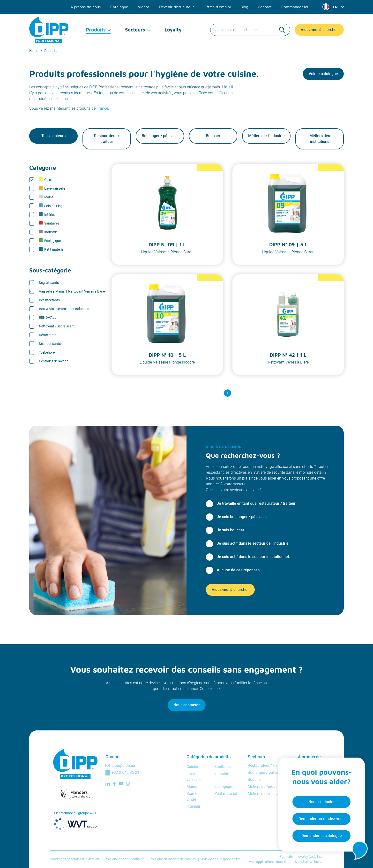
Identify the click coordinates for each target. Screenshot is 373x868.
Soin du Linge (52, 206)
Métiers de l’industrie (266, 136)
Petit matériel (52, 249)
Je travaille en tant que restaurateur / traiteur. (257, 503)
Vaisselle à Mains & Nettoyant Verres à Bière (72, 291)
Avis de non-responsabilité (221, 859)
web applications (262, 862)
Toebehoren (48, 352)
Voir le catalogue (323, 74)
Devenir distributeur (177, 7)
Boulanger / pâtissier (160, 136)
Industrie (48, 232)
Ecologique (50, 241)
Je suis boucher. (231, 530)
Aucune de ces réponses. (239, 570)
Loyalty (173, 29)
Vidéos (144, 7)
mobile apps (285, 862)
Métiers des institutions (320, 139)
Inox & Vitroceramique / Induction (64, 309)
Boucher (213, 136)
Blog (244, 7)
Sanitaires (49, 223)
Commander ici (295, 7)
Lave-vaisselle (52, 188)
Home (34, 51)
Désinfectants (49, 300)
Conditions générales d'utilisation (75, 859)
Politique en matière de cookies (173, 859)
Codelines (316, 857)
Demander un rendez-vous (321, 818)
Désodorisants (50, 344)
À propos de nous (86, 7)
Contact (265, 7)
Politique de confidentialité (124, 859)
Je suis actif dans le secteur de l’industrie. (253, 543)
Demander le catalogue (321, 835)
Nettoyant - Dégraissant (57, 326)
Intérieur (48, 215)
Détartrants (48, 335)
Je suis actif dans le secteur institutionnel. (253, 557)
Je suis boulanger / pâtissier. (242, 517)
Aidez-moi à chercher (319, 29)
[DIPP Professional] (49, 29)
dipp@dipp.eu (123, 765)
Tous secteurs (53, 136)
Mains (46, 197)
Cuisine (47, 180)
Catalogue (119, 7)
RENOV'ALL (48, 318)
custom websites (310, 862)
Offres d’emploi (217, 7)
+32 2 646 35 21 (125, 772)
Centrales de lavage (54, 361)
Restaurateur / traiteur (107, 139)
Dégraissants (49, 283)
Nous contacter (187, 705)
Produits (96, 29)
